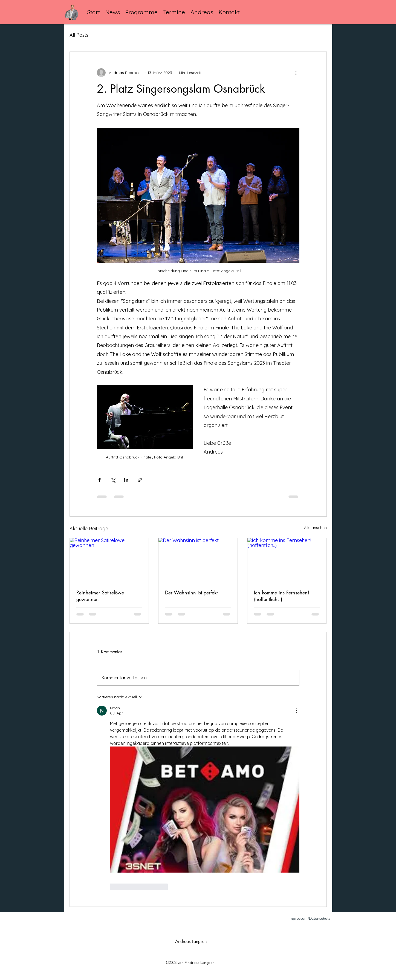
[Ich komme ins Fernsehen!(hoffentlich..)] (287, 560)
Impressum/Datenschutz (309, 918)
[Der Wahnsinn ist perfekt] (198, 560)
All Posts (79, 35)
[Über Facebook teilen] (99, 480)
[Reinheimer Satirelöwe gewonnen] (109, 560)
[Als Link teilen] (140, 480)
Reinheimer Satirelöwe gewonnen (100, 596)
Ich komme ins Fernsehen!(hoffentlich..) (282, 596)
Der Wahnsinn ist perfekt (191, 592)
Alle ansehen (315, 528)
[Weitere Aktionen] (296, 73)
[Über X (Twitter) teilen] (113, 480)
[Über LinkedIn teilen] (126, 480)
